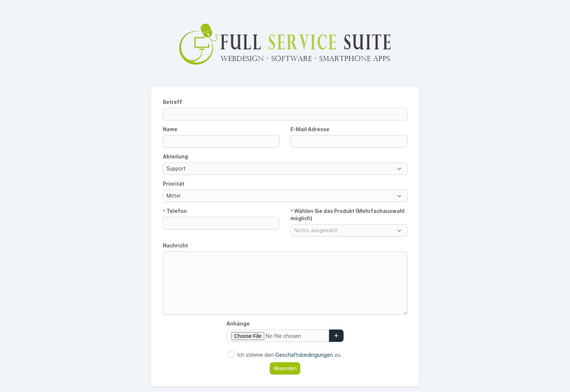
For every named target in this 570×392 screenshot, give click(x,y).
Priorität (174, 184)
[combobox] (285, 169)
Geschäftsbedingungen (304, 355)
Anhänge (238, 324)
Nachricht (175, 245)
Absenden (285, 368)
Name (170, 129)
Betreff (172, 102)
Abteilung (175, 156)
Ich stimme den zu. (290, 355)
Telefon (175, 211)
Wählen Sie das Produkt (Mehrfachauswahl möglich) (348, 215)
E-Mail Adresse (310, 129)
